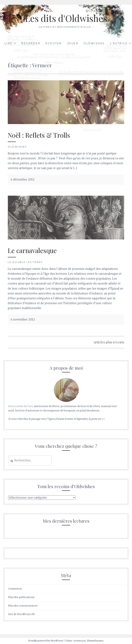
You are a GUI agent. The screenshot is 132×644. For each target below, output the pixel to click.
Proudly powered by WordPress (46, 641)
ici (103, 419)
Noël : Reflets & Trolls (39, 135)
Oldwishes (94, 43)
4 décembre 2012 (22, 179)
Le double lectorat (25, 262)
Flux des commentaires (23, 606)
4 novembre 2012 (23, 319)
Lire (8, 43)
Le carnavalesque (32, 250)
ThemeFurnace (95, 641)
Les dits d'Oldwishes (66, 18)
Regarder (31, 43)
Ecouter (54, 43)
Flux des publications (21, 597)
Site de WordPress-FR (21, 614)
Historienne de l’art (20, 406)
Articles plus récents (109, 342)
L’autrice (119, 43)
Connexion (15, 589)
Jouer (73, 43)
